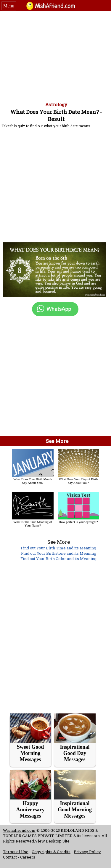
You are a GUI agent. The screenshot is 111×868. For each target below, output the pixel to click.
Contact (10, 857)
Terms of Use (16, 852)
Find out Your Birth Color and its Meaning (58, 559)
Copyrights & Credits (51, 852)
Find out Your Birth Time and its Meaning (58, 548)
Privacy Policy (87, 852)
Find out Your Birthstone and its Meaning (59, 553)
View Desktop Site (52, 841)
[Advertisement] (55, 55)
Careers (28, 857)
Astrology (56, 104)
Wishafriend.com (19, 830)
